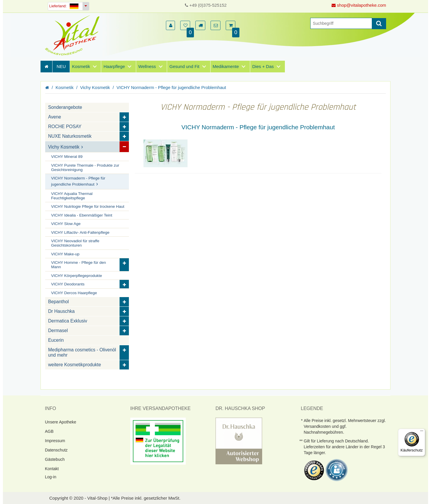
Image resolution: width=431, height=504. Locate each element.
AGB (49, 431)
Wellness (147, 66)
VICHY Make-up (65, 254)
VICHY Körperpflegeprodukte (77, 276)
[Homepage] (74, 35)
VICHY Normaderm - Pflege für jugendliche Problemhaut (171, 87)
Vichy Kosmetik (95, 87)
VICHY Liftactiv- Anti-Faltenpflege (80, 232)
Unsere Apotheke (61, 422)
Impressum (55, 441)
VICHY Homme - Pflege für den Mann (78, 265)
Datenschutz (56, 450)
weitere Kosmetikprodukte (75, 365)
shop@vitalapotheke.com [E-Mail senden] (359, 5)
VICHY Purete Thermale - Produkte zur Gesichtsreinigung (85, 168)
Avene (55, 117)
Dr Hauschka (61, 311)
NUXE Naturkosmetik (70, 136)
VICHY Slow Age (66, 224)
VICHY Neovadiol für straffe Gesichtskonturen (75, 243)
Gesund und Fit (184, 66)
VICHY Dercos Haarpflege (74, 293)
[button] (170, 25)
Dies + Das (263, 66)
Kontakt (52, 469)
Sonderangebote (65, 107)
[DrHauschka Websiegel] (239, 441)
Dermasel (58, 331)
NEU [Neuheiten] (61, 66)
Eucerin (56, 340)
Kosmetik (81, 66)
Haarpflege (114, 66)
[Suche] (341, 23)
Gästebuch (55, 459)
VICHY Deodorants (68, 284)
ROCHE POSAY (65, 127)
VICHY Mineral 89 (67, 157)
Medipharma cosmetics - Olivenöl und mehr (82, 352)
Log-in (51, 477)
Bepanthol (58, 302)
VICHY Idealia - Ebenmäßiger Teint (82, 215)
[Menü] (422, 432)
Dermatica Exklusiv (68, 321)
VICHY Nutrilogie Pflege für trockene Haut (88, 206)
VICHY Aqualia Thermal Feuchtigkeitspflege (72, 196)
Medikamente (226, 66)
